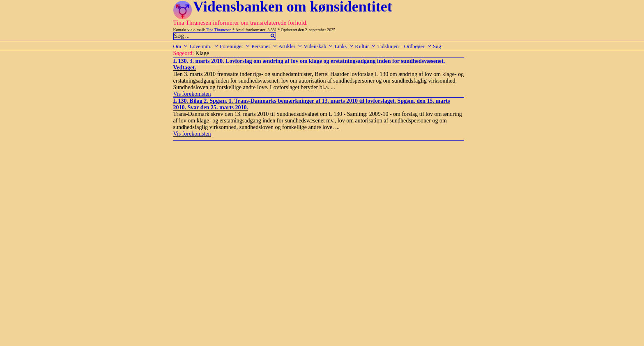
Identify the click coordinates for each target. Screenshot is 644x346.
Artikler (290, 46)
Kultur (365, 46)
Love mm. (204, 46)
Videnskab (318, 46)
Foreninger (235, 46)
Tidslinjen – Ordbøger (405, 46)
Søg (437, 46)
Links (344, 46)
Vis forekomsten (192, 94)
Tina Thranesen (219, 30)
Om (181, 46)
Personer (264, 46)
